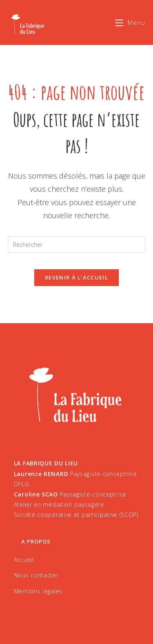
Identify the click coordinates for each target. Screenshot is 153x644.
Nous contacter (36, 575)
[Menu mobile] (130, 22)
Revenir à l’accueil (76, 277)
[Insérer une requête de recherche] (77, 244)
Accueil (24, 560)
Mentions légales (38, 591)
